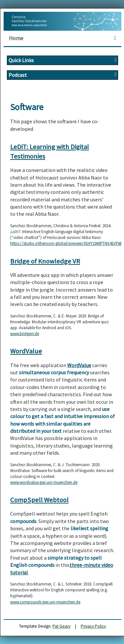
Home (16, 38)
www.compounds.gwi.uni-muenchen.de (45, 602)
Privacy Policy (93, 626)
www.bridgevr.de (25, 334)
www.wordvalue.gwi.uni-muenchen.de (44, 482)
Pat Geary (62, 626)
